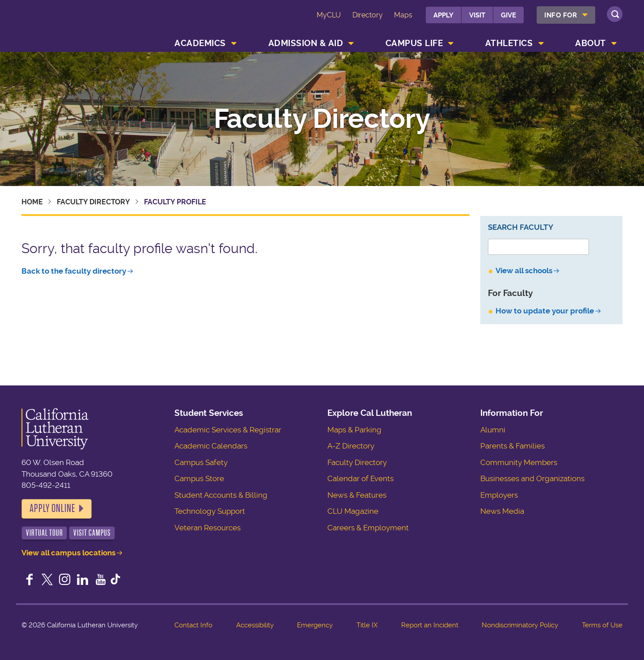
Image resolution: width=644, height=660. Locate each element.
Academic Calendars (211, 446)
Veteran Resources (208, 528)
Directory (368, 15)
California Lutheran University (76, 27)
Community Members (519, 462)
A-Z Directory (351, 446)
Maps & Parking (354, 430)
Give (508, 15)
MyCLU (329, 15)
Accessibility (255, 625)
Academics (200, 43)
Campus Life (414, 43)
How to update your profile (545, 311)
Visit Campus (92, 533)
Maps (403, 15)
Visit (477, 15)
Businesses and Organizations (532, 478)
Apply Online (52, 508)
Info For (561, 15)
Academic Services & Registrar (228, 430)
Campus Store (199, 478)
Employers (499, 495)
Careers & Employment (368, 528)
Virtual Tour (44, 533)
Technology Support (210, 511)
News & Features (357, 495)
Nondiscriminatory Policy (520, 625)
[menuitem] (566, 15)
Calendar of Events (360, 478)
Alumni (493, 430)
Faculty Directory (322, 119)
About (591, 43)
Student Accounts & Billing (221, 495)
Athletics (509, 43)
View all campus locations (68, 553)
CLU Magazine (353, 511)
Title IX (367, 625)
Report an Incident (430, 625)
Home (32, 202)
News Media (502, 511)
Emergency (315, 625)
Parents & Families (513, 446)
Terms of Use (602, 625)
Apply (443, 15)
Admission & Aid (306, 43)
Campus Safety (201, 462)
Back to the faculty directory (74, 271)
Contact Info (193, 625)
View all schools (524, 271)
